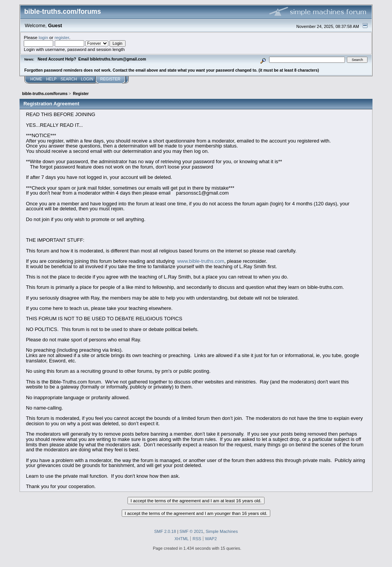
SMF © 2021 (191, 531)
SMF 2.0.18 (165, 531)
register (62, 37)
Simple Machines (222, 531)
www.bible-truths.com (201, 261)
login (43, 37)
